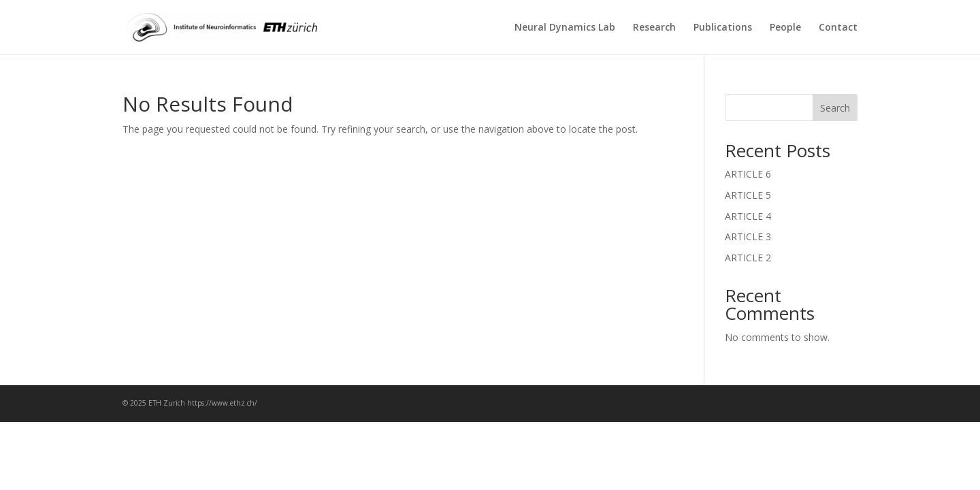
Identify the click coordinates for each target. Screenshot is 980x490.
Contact (838, 28)
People (785, 28)
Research (654, 28)
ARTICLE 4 (748, 216)
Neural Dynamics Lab (565, 28)
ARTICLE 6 (748, 174)
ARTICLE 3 (748, 236)
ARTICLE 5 (748, 195)
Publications (723, 28)
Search (835, 108)
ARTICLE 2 (748, 258)
